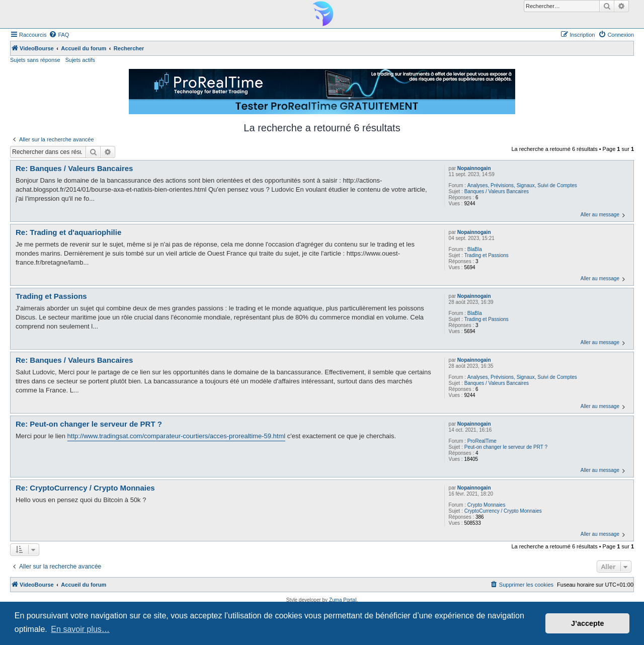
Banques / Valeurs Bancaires (497, 191)
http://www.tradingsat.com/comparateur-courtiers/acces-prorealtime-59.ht (173, 436)
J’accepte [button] (588, 623)
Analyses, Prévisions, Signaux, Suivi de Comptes (522, 185)
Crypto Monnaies (487, 505)
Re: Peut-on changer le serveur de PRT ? (89, 424)
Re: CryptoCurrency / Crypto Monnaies (85, 488)
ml (282, 436)
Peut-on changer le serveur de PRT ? (506, 447)
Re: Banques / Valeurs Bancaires (74, 168)
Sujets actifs (80, 60)
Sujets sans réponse (35, 60)
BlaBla (475, 249)
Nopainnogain (474, 168)
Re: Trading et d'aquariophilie (68, 232)
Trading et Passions (487, 255)
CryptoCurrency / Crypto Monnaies (503, 511)
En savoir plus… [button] (80, 629)
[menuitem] (59, 35)
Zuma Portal (343, 600)
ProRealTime (482, 441)
